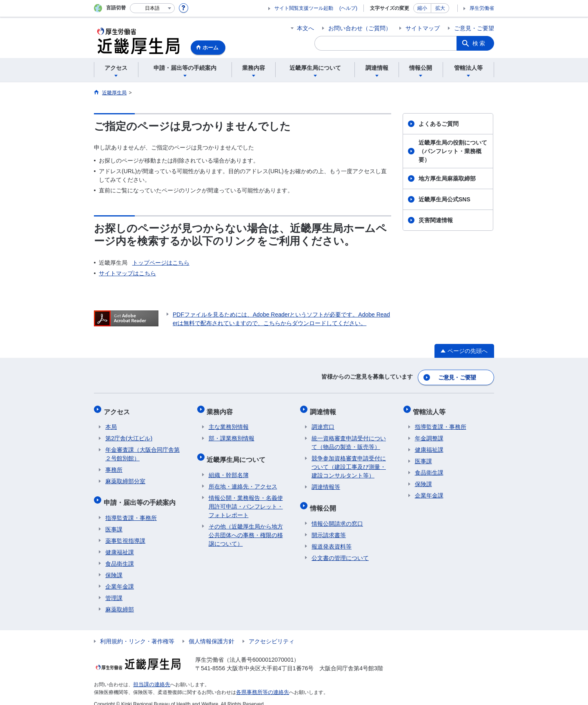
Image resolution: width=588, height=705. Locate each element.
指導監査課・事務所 (131, 509)
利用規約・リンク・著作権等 (137, 632)
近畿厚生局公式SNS (444, 199)
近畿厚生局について (238, 452)
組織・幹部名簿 (229, 466)
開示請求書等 (329, 526)
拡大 (440, 8)
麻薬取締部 (120, 600)
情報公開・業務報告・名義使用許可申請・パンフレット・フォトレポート (246, 498)
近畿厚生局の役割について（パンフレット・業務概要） (453, 151)
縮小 (422, 8)
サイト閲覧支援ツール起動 (304, 8)
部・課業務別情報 (232, 433)
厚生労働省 (482, 8)
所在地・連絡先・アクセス (243, 477)
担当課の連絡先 (150, 676)
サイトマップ (423, 28)
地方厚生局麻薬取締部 (447, 178)
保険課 (114, 566)
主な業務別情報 (229, 422)
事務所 (114, 465)
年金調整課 (429, 433)
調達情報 (325, 408)
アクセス (118, 408)
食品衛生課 (120, 555)
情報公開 (325, 501)
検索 (479, 43)
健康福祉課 (120, 543)
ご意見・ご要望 (474, 28)
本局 (111, 422)
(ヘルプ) (348, 8)
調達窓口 (323, 422)
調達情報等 (326, 482)
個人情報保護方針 (212, 632)
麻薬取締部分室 (125, 476)
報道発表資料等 (332, 538)
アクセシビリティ (272, 632)
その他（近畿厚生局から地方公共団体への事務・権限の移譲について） (246, 526)
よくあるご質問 (439, 124)
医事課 (114, 520)
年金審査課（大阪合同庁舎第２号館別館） (143, 449)
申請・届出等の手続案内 (141, 495)
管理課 (114, 589)
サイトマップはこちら (127, 273)
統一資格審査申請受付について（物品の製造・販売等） (349, 438)
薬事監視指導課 (125, 532)
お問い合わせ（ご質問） (360, 28)
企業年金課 (120, 578)
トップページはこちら (161, 263)
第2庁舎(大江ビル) (129, 433)
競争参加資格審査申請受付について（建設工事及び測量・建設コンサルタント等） (349, 462)
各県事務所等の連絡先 (261, 683)
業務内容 (222, 408)
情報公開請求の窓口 (337, 515)
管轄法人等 (431, 408)
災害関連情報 (436, 220)
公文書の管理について (340, 549)
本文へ (305, 28)
